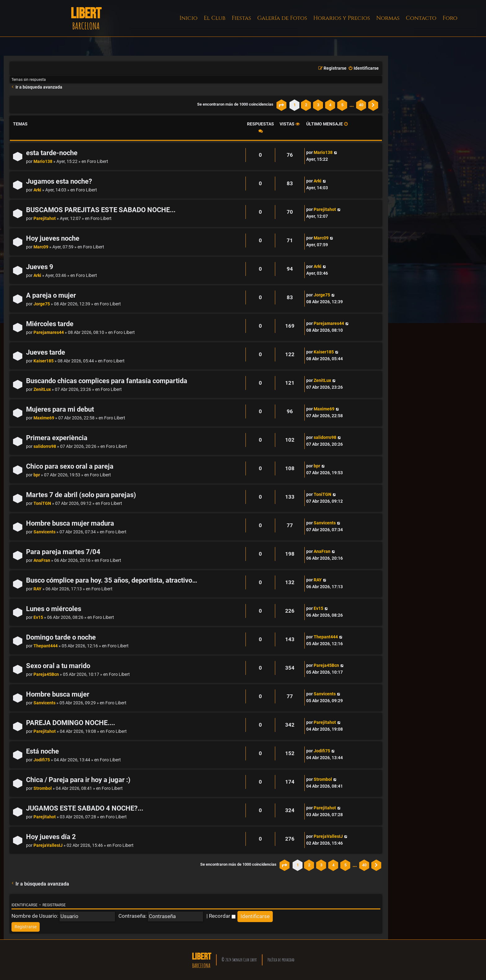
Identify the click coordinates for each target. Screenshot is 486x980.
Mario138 (43, 162)
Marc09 (41, 247)
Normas (388, 18)
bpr (37, 475)
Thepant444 (46, 646)
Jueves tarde (46, 352)
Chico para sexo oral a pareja (70, 466)
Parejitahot (45, 219)
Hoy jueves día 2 (51, 837)
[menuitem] (363, 68)
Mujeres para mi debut (60, 409)
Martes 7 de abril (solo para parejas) (81, 495)
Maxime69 (44, 418)
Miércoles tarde (50, 324)
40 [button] (361, 105)
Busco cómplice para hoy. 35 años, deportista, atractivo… (112, 580)
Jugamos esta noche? (59, 181)
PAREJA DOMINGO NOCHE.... (71, 723)
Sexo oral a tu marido (58, 666)
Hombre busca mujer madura (70, 523)
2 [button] (306, 105)
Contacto (421, 18)
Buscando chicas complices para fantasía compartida (107, 381)
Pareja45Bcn (46, 674)
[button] (281, 105)
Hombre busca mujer (58, 694)
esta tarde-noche (52, 153)
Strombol (43, 788)
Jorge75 (42, 304)
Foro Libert (98, 162)
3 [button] (318, 105)
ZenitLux (42, 389)
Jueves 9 (40, 267)
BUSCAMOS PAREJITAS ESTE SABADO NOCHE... (101, 210)
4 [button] (330, 105)
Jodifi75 (42, 760)
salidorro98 (45, 446)
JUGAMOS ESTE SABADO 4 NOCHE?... (85, 808)
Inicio (188, 18)
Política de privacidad (281, 960)
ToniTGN (42, 503)
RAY (38, 589)
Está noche (42, 751)
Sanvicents (44, 532)
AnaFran (42, 560)
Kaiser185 (44, 361)
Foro (450, 18)
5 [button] (342, 105)
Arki (37, 190)
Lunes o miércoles (54, 609)
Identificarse (24, 905)
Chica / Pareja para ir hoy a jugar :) (78, 780)
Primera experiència (57, 438)
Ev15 (38, 617)
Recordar (222, 916)
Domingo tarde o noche (61, 637)
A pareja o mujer (51, 295)
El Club (214, 18)
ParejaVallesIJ (48, 845)
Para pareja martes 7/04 (63, 552)
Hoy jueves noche (53, 238)
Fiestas (241, 18)
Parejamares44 (49, 332)
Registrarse (54, 905)
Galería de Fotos (282, 18)
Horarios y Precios (342, 18)
